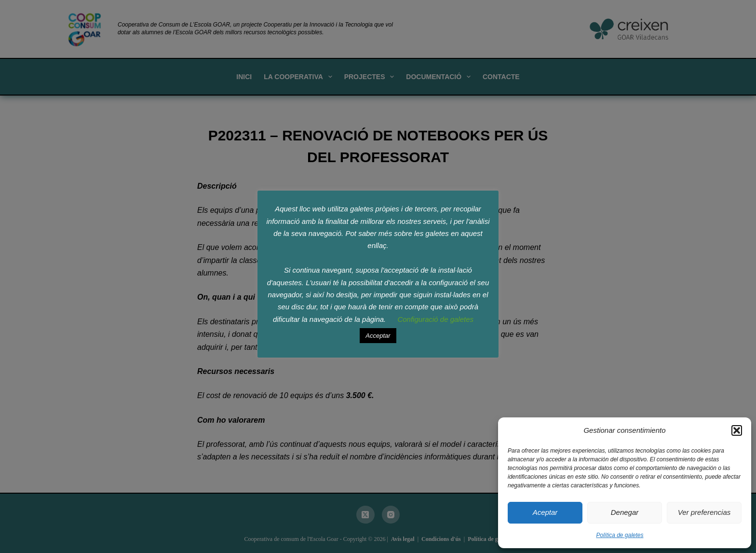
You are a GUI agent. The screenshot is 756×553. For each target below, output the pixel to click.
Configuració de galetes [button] (435, 319)
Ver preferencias (704, 512)
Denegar (625, 512)
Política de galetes (620, 535)
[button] (737, 430)
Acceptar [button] (378, 336)
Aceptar (545, 512)
